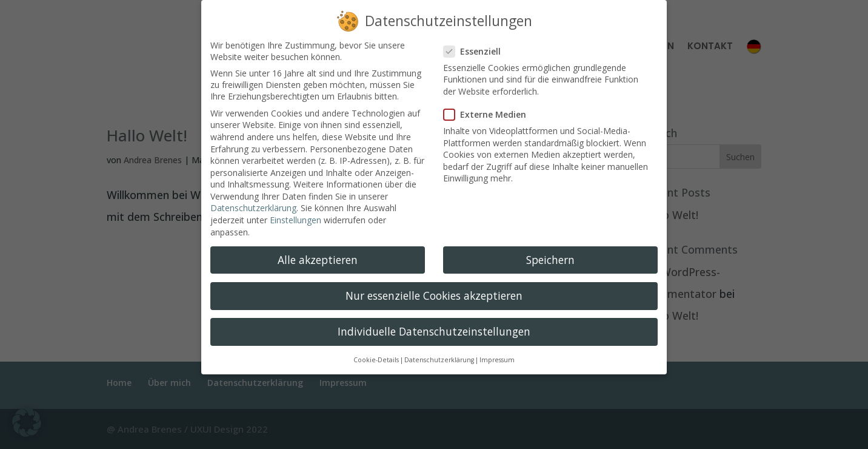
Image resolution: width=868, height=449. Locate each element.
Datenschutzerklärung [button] (439, 351)
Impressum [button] (497, 351)
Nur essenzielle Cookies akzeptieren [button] (434, 286)
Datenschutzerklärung (253, 199)
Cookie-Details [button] (376, 351)
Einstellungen (295, 211)
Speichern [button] (550, 251)
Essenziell (477, 42)
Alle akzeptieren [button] (318, 251)
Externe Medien (490, 105)
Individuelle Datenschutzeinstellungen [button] (434, 322)
